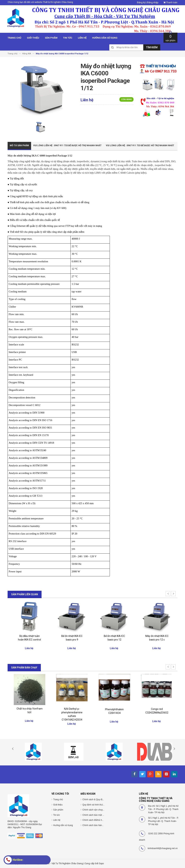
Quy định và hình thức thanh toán (98, 805)
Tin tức (57, 815)
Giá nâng (29, 635)
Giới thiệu (58, 805)
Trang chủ (58, 799)
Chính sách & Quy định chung (97, 799)
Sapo (101, 863)
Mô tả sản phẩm (19, 145)
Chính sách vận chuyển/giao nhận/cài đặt (102, 810)
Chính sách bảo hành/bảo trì (96, 825)
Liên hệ (57, 820)
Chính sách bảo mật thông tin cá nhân (101, 815)
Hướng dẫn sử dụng (63, 825)
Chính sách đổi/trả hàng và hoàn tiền (100, 820)
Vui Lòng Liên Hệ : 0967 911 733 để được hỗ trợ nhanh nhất (67, 145)
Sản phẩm (58, 810)
